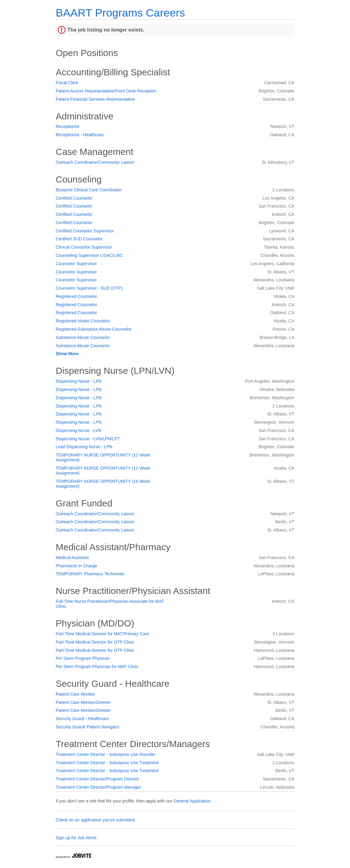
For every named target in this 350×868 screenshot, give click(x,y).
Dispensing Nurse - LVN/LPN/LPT (88, 439)
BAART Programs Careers (120, 13)
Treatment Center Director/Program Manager (98, 787)
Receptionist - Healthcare (80, 135)
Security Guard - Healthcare (82, 719)
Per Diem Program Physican (83, 658)
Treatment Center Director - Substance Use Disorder (106, 754)
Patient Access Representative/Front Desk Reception (106, 91)
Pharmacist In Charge (76, 566)
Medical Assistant (72, 558)
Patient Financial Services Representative (95, 99)
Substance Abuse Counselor (83, 337)
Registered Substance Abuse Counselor (94, 329)
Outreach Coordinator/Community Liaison (95, 162)
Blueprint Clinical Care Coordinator (89, 190)
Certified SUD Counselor (79, 239)
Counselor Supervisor (76, 264)
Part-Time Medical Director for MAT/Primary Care (102, 634)
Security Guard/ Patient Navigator (88, 727)
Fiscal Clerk (67, 83)
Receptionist (67, 126)
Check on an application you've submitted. (96, 820)
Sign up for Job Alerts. (77, 838)
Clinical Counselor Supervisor (84, 247)
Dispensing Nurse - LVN (78, 430)
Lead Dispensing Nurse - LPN (84, 447)
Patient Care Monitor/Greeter (83, 702)
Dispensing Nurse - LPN (79, 381)
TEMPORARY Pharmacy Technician (90, 574)
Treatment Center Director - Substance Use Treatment (107, 763)
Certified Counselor (74, 198)
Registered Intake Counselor (83, 321)
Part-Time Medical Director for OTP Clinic (95, 642)
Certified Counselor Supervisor (85, 231)
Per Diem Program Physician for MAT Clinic (97, 667)
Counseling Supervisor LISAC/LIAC (89, 255)
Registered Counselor (76, 296)
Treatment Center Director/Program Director (97, 779)
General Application (192, 801)
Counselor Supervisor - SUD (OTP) (89, 288)
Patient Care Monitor (75, 694)
